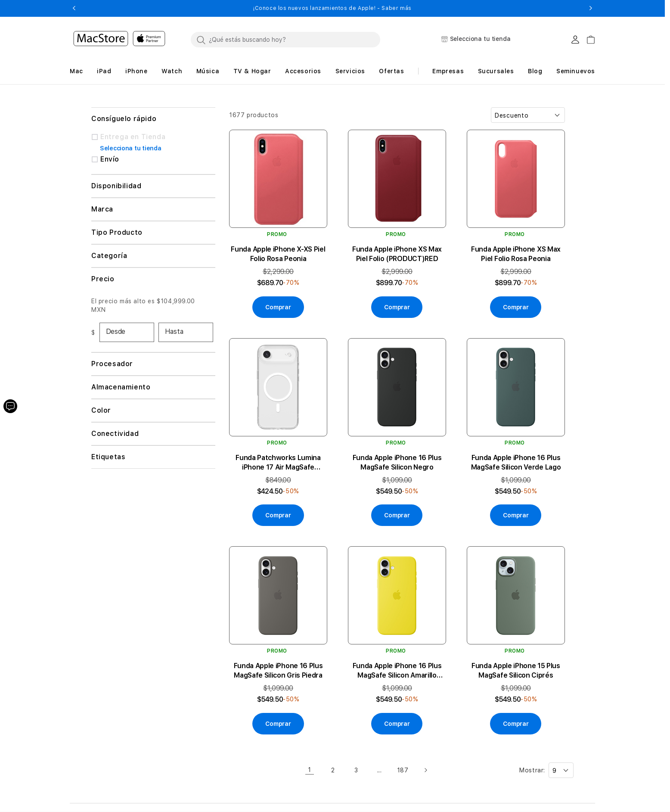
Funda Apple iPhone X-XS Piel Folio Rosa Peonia (278, 254)
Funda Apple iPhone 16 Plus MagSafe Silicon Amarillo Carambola (397, 671)
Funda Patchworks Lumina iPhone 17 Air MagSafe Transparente (278, 463)
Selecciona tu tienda (130, 148)
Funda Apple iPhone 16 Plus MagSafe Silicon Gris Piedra (278, 670)
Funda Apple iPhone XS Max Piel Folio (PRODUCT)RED (397, 254)
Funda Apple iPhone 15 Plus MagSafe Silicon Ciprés (516, 670)
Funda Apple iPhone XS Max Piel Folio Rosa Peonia (516, 254)
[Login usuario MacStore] (575, 40)
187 (403, 770)
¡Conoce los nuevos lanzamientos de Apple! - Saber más (332, 8)
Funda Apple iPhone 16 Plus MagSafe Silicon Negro (397, 462)
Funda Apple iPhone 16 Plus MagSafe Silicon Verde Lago (516, 462)
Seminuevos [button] (576, 71)
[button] (74, 8)
